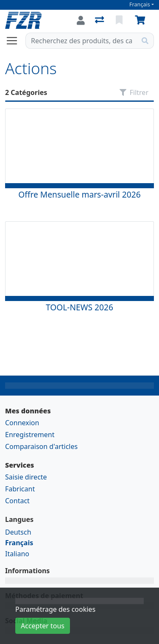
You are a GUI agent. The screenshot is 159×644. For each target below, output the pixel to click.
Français (140, 4)
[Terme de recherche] (81, 41)
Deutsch (18, 532)
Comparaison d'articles (41, 446)
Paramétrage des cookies (55, 609)
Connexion (22, 423)
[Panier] (142, 20)
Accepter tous (43, 626)
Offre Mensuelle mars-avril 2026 (79, 194)
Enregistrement (30, 435)
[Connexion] (81, 20)
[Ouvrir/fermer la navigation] (15, 41)
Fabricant (20, 489)
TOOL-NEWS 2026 (79, 307)
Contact (17, 501)
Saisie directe (26, 477)
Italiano (17, 554)
